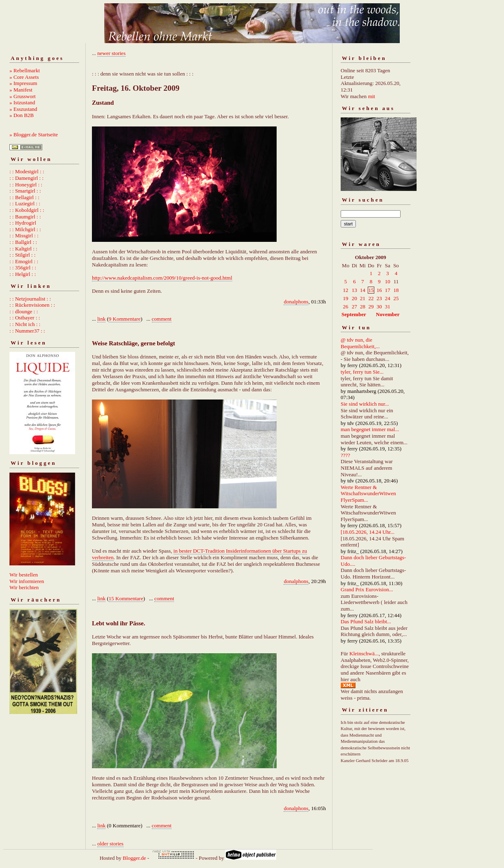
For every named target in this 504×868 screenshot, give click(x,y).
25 (396, 298)
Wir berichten (24, 587)
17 (388, 290)
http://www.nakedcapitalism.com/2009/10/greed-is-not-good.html (162, 278)
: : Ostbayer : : (25, 318)
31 (388, 307)
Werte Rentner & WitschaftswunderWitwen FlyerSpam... (368, 494)
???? (345, 455)
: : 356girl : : (23, 268)
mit (372, 96)
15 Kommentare (126, 598)
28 (363, 307)
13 (354, 290)
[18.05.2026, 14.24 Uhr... (368, 532)
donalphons (296, 302)
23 (379, 298)
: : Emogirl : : (24, 261)
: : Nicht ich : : (25, 324)
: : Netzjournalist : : (30, 299)
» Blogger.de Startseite (34, 134)
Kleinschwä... (364, 653)
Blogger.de (134, 858)
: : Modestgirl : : (27, 171)
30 (379, 307)
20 (354, 298)
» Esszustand (23, 109)
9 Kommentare (125, 319)
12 (346, 290)
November (388, 314)
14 (363, 290)
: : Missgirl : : (24, 235)
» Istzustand (22, 102)
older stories (110, 844)
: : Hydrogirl (23, 223)
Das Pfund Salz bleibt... (366, 621)
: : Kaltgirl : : (23, 249)
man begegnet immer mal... (370, 429)
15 (371, 290)
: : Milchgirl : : (25, 229)
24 (388, 298)
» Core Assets (24, 77)
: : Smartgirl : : (25, 191)
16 (379, 290)
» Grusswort (23, 96)
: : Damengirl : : (26, 178)
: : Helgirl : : (23, 274)
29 (371, 307)
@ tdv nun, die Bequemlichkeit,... (360, 343)
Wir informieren (27, 581)
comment (162, 319)
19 (346, 298)
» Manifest (21, 90)
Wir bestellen (24, 575)
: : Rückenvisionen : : (32, 305)
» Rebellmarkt (25, 70)
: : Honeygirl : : (26, 185)
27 (354, 307)
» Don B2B (22, 115)
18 (396, 290)
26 (346, 307)
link (101, 319)
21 (363, 298)
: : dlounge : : (24, 311)
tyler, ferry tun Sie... (362, 372)
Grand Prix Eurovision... (367, 589)
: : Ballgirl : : (23, 242)
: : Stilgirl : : (23, 255)
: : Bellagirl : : (24, 197)
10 (388, 281)
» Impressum (23, 83)
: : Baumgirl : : (25, 217)
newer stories (111, 53)
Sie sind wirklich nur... (365, 404)
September (354, 314)
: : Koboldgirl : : (27, 210)
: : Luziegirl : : (25, 203)
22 (371, 298)
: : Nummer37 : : (27, 331)
